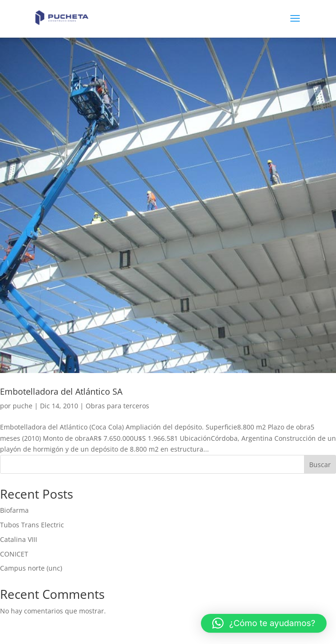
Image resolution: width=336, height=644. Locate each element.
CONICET (14, 554)
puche (23, 406)
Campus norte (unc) (31, 568)
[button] (264, 623)
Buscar (320, 465)
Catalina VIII (19, 539)
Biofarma (14, 510)
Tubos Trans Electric (32, 525)
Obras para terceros (117, 406)
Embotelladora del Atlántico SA (61, 391)
